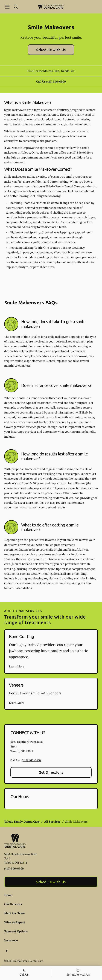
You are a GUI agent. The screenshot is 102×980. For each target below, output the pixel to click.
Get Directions (51, 772)
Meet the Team (14, 913)
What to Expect (15, 922)
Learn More (17, 666)
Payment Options (16, 931)
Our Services (13, 904)
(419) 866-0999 (56, 81)
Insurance (11, 940)
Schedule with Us (51, 50)
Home (8, 895)
